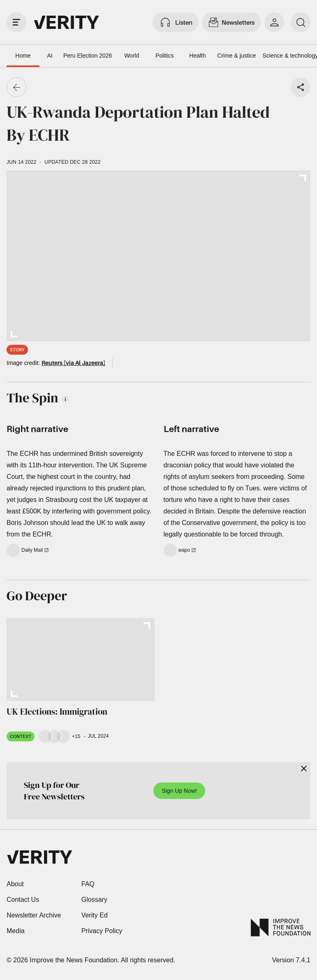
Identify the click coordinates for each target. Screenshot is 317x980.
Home (23, 56)
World (132, 56)
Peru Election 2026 (88, 56)
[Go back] (16, 87)
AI (50, 56)
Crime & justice (236, 56)
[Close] (304, 769)
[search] (301, 22)
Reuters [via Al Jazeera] (73, 363)
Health (197, 56)
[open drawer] (16, 22)
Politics (164, 56)
